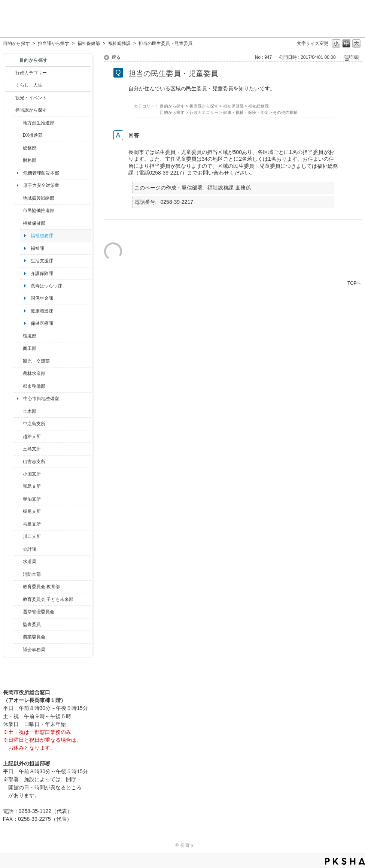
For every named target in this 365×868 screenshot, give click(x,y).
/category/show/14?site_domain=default (18, 223)
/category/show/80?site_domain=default (18, 511)
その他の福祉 (285, 112)
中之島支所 (34, 424)
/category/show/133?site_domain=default (18, 536)
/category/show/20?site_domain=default (18, 361)
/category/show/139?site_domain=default (18, 486)
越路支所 (32, 436)
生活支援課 (42, 261)
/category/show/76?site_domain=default (18, 373)
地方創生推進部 (39, 123)
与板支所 (32, 524)
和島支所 (32, 486)
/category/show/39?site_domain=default (18, 587)
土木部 (30, 411)
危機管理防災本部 (41, 173)
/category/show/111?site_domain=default (18, 612)
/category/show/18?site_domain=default (10, 98)
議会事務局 (34, 650)
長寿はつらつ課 (46, 286)
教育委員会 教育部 (41, 587)
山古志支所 (34, 462)
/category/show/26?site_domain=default (18, 211)
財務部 (30, 160)
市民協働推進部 (39, 211)
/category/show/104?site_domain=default (18, 198)
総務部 (30, 148)
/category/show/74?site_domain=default (18, 474)
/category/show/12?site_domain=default (10, 85)
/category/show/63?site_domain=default (18, 499)
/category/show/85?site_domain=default (18, 574)
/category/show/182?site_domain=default (18, 386)
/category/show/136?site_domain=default (18, 524)
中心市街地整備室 (41, 399)
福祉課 (37, 248)
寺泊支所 (32, 499)
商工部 (30, 348)
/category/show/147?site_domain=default (18, 562)
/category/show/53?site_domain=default (18, 449)
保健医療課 (42, 323)
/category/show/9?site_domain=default (10, 110)
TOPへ (354, 283)
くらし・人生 (29, 85)
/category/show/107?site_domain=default (18, 424)
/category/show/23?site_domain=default (18, 336)
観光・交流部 (36, 361)
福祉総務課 (119, 43)
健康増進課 (42, 311)
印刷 (355, 57)
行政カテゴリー (31, 73)
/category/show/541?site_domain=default (18, 135)
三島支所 (32, 449)
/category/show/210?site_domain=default (18, 549)
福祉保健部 (89, 43)
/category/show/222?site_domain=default (18, 637)
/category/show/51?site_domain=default (18, 599)
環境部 (30, 336)
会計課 (30, 549)
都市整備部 (34, 386)
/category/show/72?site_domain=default (18, 160)
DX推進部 (33, 135)
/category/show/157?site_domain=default (18, 650)
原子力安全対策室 (41, 185)
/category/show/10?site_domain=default (18, 148)
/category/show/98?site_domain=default (18, 462)
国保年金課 (42, 298)
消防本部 (32, 574)
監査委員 (32, 624)
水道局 (30, 562)
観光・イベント (31, 98)
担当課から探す (54, 43)
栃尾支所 (32, 511)
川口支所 (32, 536)
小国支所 (32, 474)
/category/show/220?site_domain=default (18, 624)
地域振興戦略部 (39, 198)
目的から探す (16, 43)
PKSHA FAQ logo (345, 861)
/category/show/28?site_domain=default (18, 411)
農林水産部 (34, 373)
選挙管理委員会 (39, 612)
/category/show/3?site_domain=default (10, 73)
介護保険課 (42, 273)
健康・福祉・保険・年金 (246, 112)
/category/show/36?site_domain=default (18, 348)
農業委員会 (34, 637)
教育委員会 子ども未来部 (48, 599)
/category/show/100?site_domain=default (18, 123)
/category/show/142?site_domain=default (18, 436)
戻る (116, 57)
